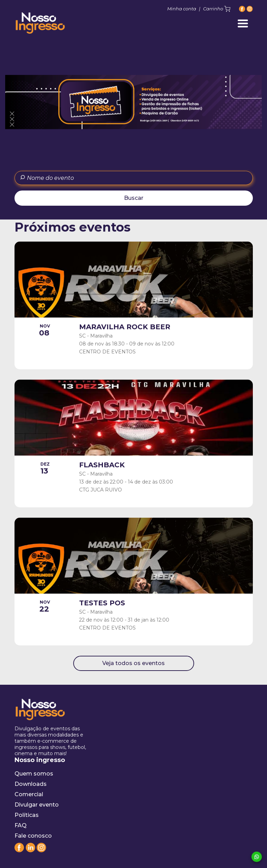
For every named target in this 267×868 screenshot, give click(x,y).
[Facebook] (242, 9)
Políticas (27, 815)
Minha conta (182, 9)
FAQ (21, 825)
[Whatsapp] (257, 857)
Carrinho (217, 9)
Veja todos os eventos (133, 663)
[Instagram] (250, 9)
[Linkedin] (30, 851)
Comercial (29, 794)
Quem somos (34, 774)
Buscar (134, 198)
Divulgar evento (37, 805)
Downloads (31, 784)
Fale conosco (33, 836)
